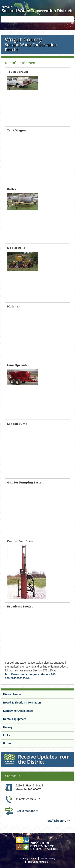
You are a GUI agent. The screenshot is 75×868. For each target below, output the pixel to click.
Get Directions (27, 811)
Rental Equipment (15, 719)
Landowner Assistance (18, 711)
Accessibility (48, 859)
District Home (12, 694)
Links (7, 735)
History (8, 727)
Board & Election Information (22, 703)
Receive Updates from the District (24, 754)
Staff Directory (57, 821)
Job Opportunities (38, 862)
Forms (7, 743)
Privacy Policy (28, 859)
